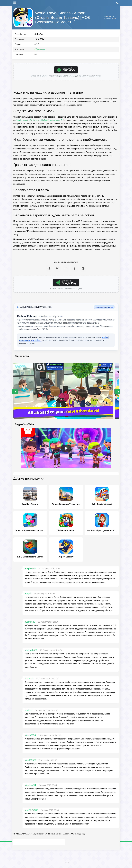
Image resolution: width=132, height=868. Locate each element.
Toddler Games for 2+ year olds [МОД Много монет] (39, 120)
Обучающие (40, 49)
